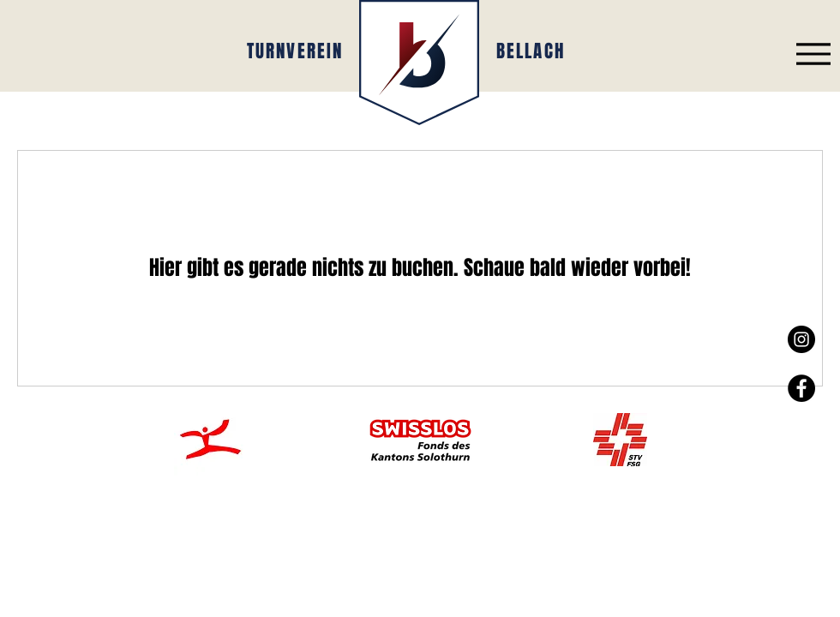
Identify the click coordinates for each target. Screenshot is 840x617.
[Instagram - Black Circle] (801, 339)
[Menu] (813, 54)
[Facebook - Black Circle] (801, 388)
